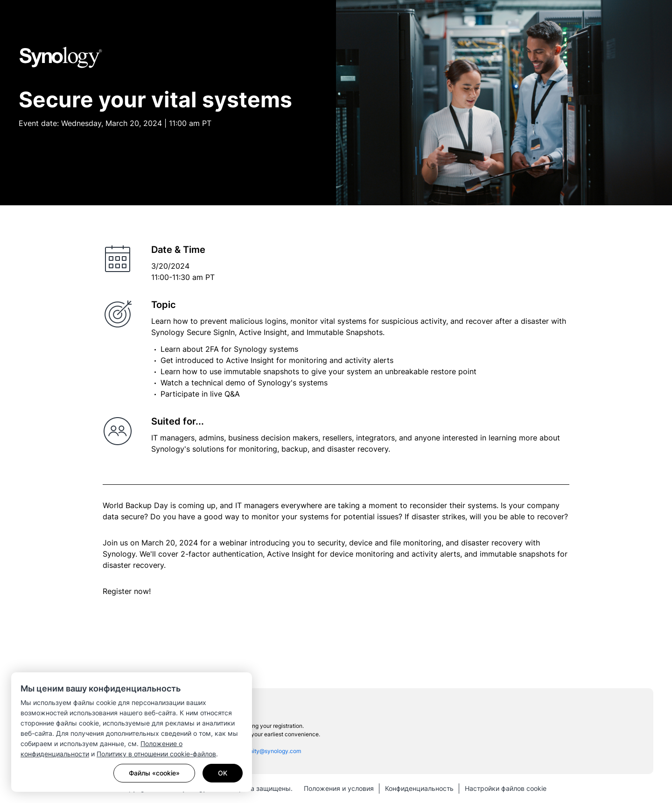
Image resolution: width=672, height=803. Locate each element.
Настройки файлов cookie (506, 788)
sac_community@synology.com (260, 751)
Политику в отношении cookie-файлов (156, 754)
